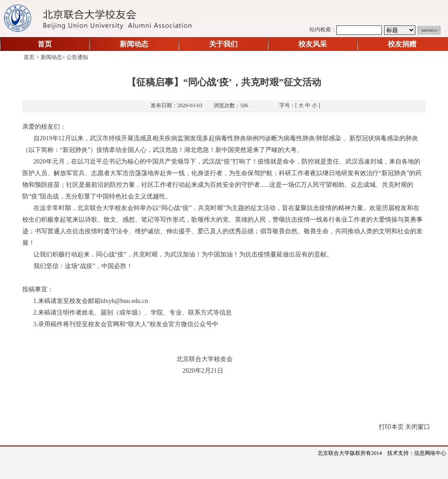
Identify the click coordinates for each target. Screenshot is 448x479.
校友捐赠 (402, 44)
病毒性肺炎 (230, 138)
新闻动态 (134, 44)
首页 (45, 44)
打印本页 (391, 427)
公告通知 (77, 57)
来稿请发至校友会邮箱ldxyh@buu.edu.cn (93, 301)
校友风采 (313, 44)
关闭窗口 (418, 427)
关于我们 (223, 44)
